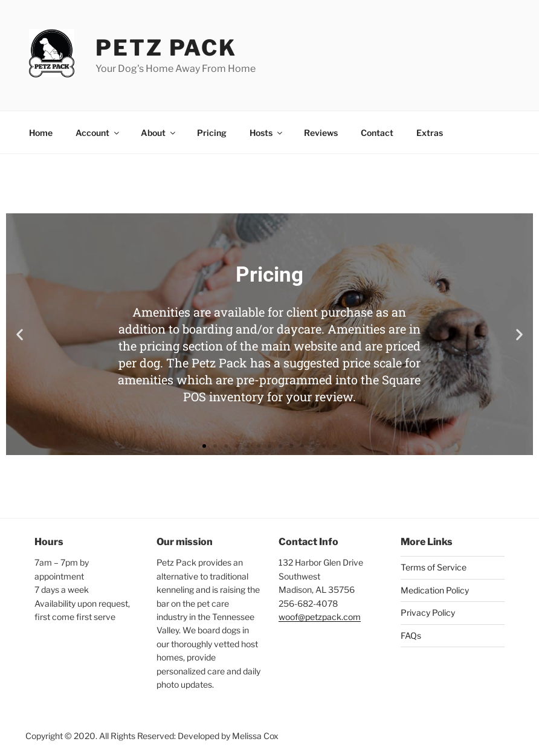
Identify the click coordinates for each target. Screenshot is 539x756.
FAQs (411, 635)
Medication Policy (435, 590)
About (159, 133)
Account (98, 133)
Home (41, 133)
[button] (20, 334)
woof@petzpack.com (320, 617)
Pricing (212, 133)
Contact (377, 133)
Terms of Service (434, 567)
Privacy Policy (428, 612)
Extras (430, 133)
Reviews (321, 133)
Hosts (267, 133)
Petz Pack (166, 48)
